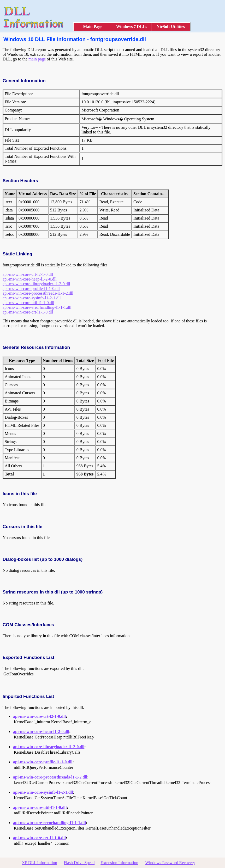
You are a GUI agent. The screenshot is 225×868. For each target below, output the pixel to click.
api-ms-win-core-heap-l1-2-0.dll (30, 279)
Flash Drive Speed (79, 863)
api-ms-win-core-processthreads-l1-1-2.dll (38, 293)
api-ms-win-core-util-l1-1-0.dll (28, 303)
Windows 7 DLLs (132, 27)
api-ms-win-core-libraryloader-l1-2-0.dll (36, 284)
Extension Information (119, 863)
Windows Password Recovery (170, 863)
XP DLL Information (40, 863)
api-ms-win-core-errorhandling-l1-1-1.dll (37, 307)
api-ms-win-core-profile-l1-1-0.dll (31, 289)
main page (37, 59)
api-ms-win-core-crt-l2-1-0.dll (28, 274)
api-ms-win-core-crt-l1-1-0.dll (28, 312)
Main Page (93, 27)
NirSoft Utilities (171, 27)
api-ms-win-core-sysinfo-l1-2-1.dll (32, 298)
